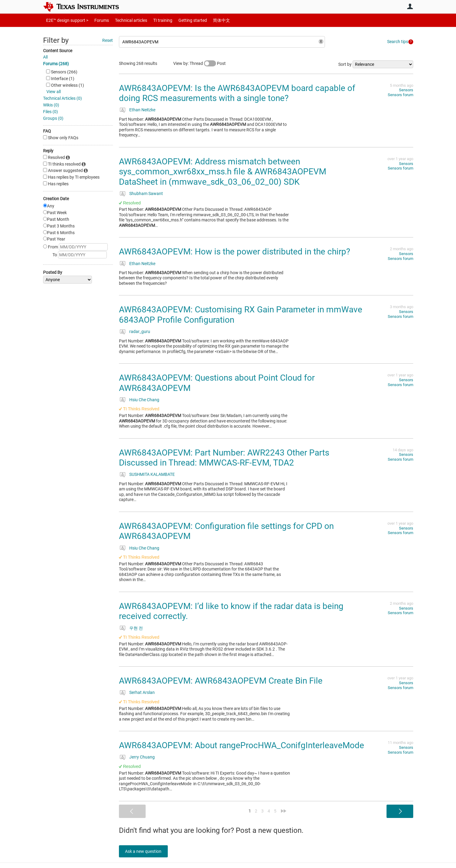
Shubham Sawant (146, 193)
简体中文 (209, 20)
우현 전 (136, 628)
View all (54, 92)
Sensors (406, 90)
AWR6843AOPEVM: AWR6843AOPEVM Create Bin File (221, 681)
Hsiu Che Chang (144, 400)
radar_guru (140, 331)
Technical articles (125, 20)
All (45, 57)
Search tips (398, 42)
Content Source (58, 51)
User (410, 6)
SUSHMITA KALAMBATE (152, 474)
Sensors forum (400, 95)
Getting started (182, 20)
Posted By (53, 272)
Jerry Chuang (142, 757)
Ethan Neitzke (142, 110)
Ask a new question (146, 851)
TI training (155, 20)
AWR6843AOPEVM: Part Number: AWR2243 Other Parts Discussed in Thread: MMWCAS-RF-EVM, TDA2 (224, 458)
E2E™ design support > (65, 20)
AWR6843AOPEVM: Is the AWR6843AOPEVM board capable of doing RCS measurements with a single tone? (237, 93)
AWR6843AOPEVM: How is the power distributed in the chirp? (235, 252)
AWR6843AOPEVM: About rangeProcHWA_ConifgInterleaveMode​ (242, 745)
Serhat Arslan (142, 692)
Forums (97, 20)
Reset (108, 40)
